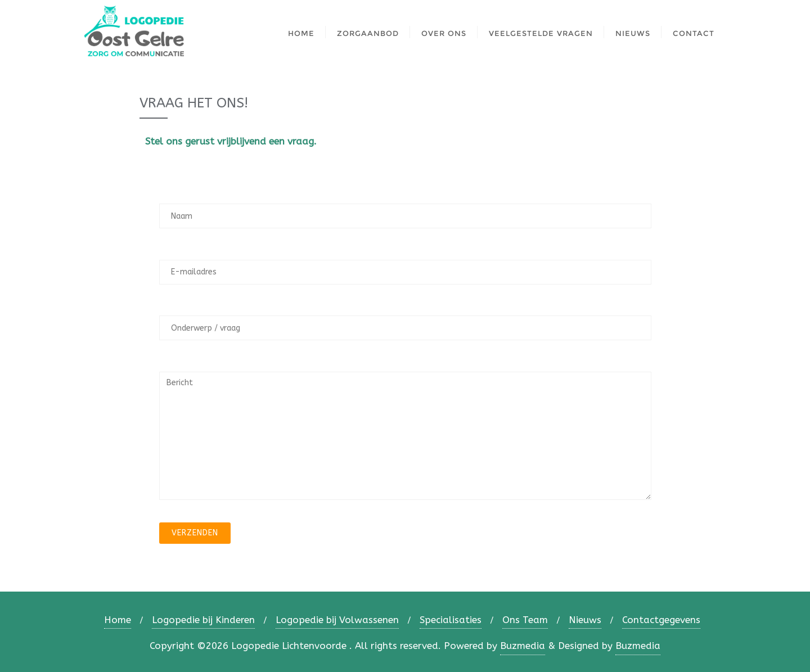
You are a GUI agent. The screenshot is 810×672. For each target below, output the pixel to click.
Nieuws (585, 620)
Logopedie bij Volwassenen (337, 620)
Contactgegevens (661, 620)
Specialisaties (451, 620)
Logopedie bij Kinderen (203, 620)
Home (118, 620)
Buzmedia (523, 646)
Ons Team (525, 620)
